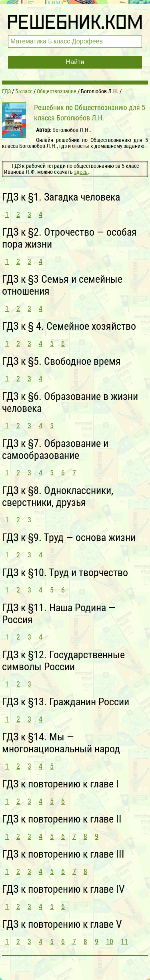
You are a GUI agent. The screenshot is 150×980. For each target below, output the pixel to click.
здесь (81, 172)
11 (124, 942)
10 (110, 942)
